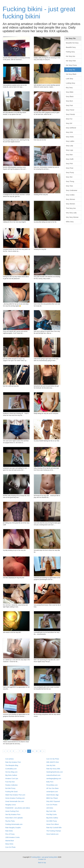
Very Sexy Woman (72, 217)
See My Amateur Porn (13, 814)
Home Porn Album (53, 824)
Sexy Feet (69, 105)
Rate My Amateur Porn (13, 762)
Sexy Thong (70, 181)
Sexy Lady (70, 146)
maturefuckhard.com (53, 775)
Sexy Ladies (70, 141)
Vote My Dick (51, 765)
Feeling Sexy (70, 52)
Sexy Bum (69, 101)
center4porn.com (52, 792)
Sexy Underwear (72, 190)
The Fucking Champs (54, 831)
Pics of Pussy (10, 834)
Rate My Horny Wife (53, 769)
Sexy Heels (70, 137)
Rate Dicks (9, 831)
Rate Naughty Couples (13, 828)
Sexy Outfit (70, 159)
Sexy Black (70, 96)
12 (37, 751)
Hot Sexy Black (71, 74)
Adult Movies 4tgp (52, 795)
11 (33, 751)
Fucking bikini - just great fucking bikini (39, 13)
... (17, 751)
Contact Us (42, 859)
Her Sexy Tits (70, 70)
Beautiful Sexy (71, 47)
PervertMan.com (52, 785)
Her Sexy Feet (71, 61)
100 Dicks (50, 808)
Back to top (42, 863)
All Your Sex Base (52, 788)
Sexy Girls (69, 132)
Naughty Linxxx (11, 805)
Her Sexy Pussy (71, 65)
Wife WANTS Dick (53, 762)
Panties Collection (11, 785)
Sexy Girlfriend (71, 128)
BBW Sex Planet (52, 798)
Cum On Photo (10, 847)
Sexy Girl (69, 123)
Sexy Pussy (70, 172)
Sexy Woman (70, 199)
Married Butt (10, 841)
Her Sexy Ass (71, 56)
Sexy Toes (69, 186)
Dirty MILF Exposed (53, 801)
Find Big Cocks (52, 814)
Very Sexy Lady (71, 213)
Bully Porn (50, 782)
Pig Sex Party (10, 821)
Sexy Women (70, 204)
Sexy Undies (70, 195)
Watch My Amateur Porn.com (15, 795)
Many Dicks (9, 844)
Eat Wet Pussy (10, 788)
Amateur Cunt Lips (12, 778)
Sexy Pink (69, 164)
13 (40, 751)
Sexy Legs (70, 150)
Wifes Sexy (70, 222)
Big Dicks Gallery (52, 818)
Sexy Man (69, 155)
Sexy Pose (70, 168)
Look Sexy (70, 79)
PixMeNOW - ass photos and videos (18, 808)
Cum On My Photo (53, 759)
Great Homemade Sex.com (15, 801)
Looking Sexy (71, 83)
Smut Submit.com (52, 834)
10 (29, 751)
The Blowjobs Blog (12, 765)
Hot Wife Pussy (52, 821)
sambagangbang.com (54, 778)
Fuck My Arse (10, 782)
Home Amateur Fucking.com (15, 798)
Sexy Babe (70, 92)
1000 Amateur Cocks (12, 837)
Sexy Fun (69, 119)
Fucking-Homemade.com (14, 824)
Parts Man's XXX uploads (14, 818)
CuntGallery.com (11, 769)
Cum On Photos (52, 805)
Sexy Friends (70, 114)
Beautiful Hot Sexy (72, 43)
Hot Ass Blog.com (11, 772)
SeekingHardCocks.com (55, 772)
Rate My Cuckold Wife (54, 828)
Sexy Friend (70, 110)
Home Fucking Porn (12, 811)
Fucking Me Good (11, 792)
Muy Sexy (69, 88)
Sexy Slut (69, 177)
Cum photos (9, 759)
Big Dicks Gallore (11, 775)
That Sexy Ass (71, 208)
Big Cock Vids (51, 811)
